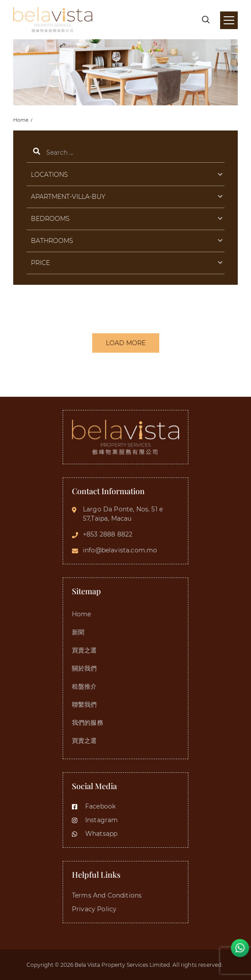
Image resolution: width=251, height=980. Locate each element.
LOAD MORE (126, 343)
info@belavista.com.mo (120, 550)
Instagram (95, 820)
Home (21, 120)
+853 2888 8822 (108, 534)
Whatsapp (95, 834)
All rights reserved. (198, 965)
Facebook (94, 806)
